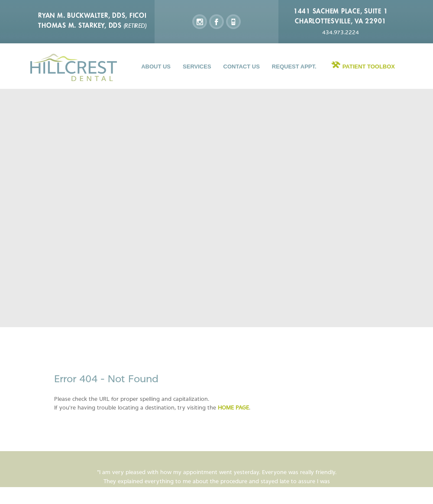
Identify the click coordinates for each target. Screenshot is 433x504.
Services (197, 67)
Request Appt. (294, 67)
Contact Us (242, 67)
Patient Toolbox (369, 67)
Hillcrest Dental (74, 67)
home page (233, 408)
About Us (156, 67)
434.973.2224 (341, 32)
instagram (200, 22)
